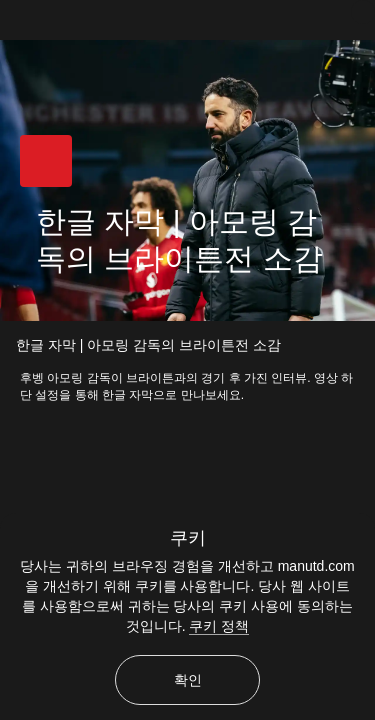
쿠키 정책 (219, 626)
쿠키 (188, 538)
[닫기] (363, 12)
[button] (46, 161)
